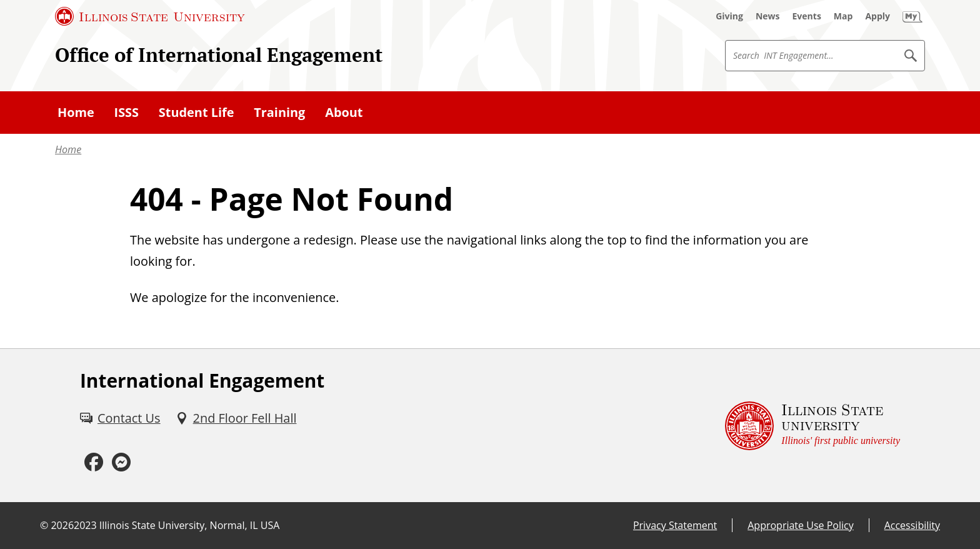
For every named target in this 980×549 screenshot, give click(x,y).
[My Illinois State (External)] (912, 16)
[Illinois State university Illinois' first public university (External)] (812, 426)
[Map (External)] (843, 16)
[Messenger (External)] (121, 462)
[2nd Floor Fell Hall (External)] (236, 418)
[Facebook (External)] (94, 462)
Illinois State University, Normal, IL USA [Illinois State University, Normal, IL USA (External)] (190, 525)
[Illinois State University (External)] (150, 16)
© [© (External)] (44, 525)
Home (68, 149)
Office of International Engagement (219, 55)
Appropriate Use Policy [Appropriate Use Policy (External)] (800, 525)
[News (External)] (768, 16)
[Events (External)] (807, 16)
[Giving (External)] (729, 16)
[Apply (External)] (877, 16)
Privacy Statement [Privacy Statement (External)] (675, 525)
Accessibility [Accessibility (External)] (912, 525)
